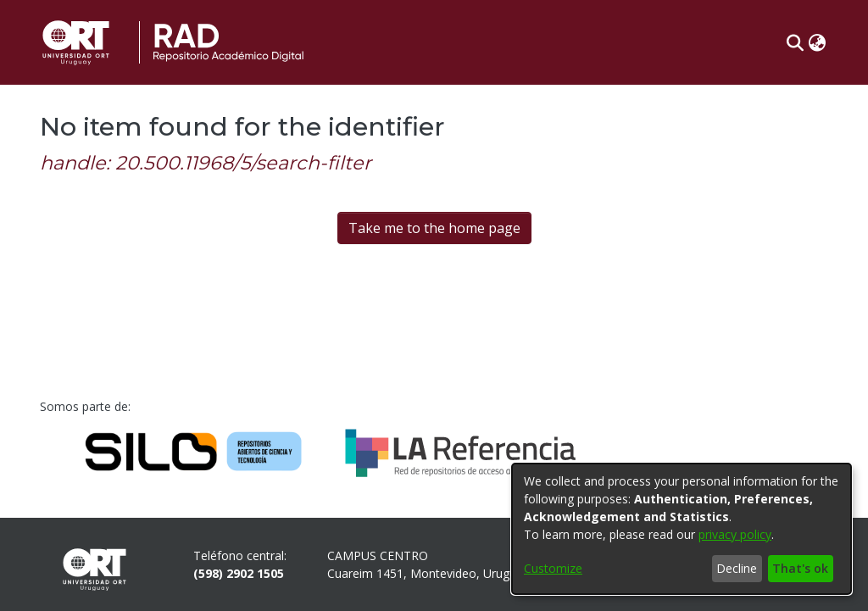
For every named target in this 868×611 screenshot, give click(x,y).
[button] (795, 42)
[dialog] (682, 529)
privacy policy (735, 534)
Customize (553, 568)
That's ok (800, 568)
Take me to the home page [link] (434, 228)
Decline (737, 568)
